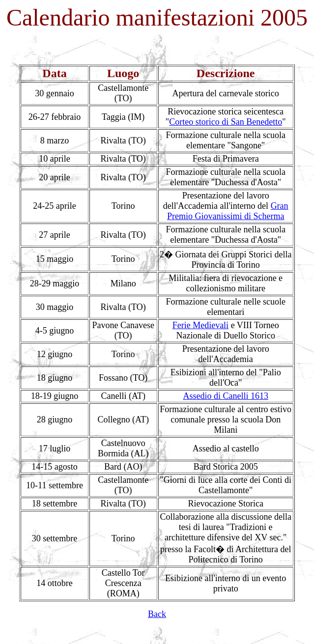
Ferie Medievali (200, 325)
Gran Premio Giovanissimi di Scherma (228, 211)
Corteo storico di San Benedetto (226, 122)
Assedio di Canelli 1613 (226, 396)
